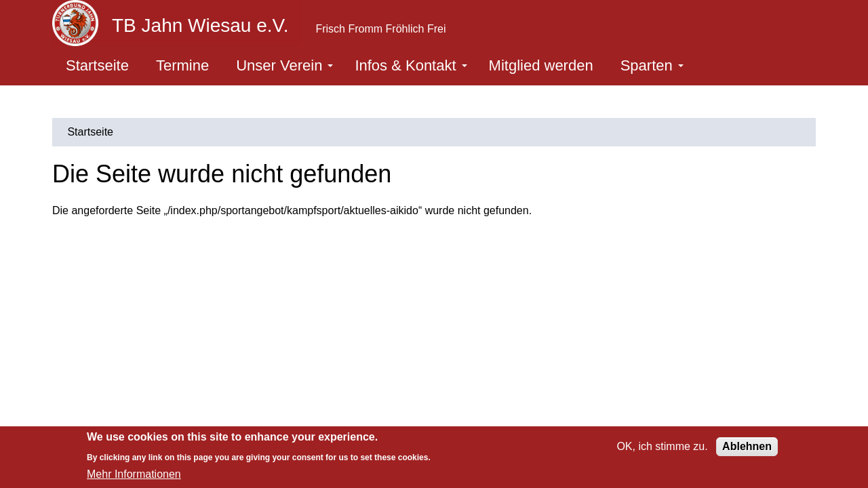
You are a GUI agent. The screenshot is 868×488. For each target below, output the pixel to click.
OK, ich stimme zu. (662, 446)
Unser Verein (284, 65)
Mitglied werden (541, 65)
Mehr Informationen (134, 474)
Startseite (97, 65)
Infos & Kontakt (411, 65)
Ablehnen (747, 446)
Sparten (652, 65)
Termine (182, 65)
